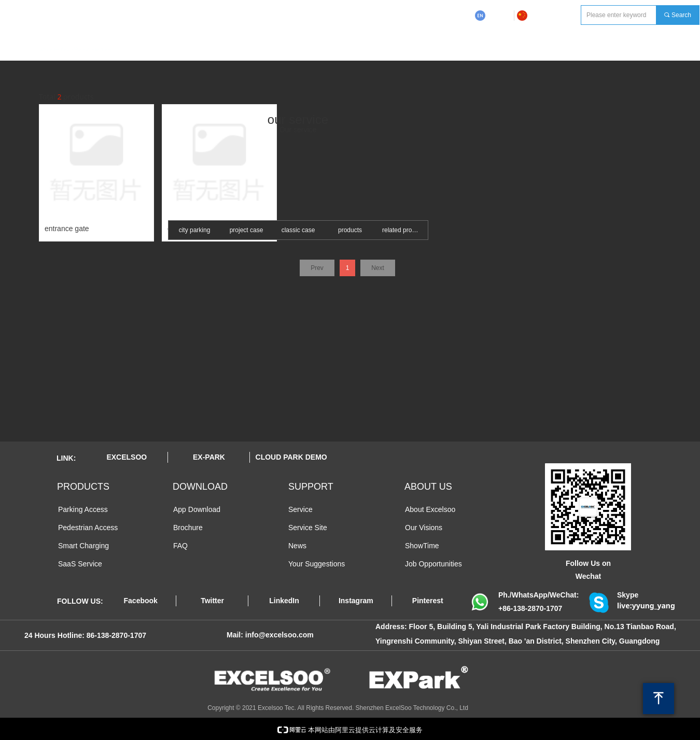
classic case (298, 230)
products (350, 230)
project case (247, 230)
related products (404, 230)
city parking (195, 230)
